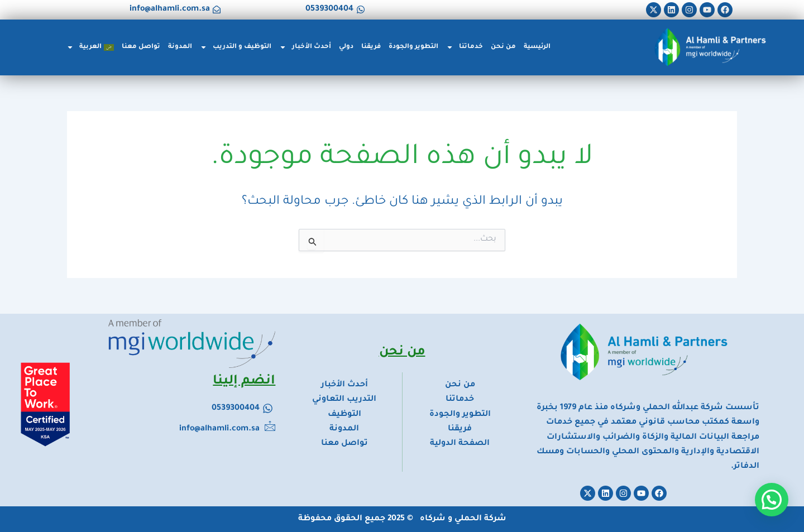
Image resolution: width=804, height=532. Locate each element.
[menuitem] (90, 47)
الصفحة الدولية (460, 444)
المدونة (180, 47)
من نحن (503, 47)
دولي (346, 47)
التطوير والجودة (413, 47)
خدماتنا (465, 47)
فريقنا (371, 47)
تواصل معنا (141, 47)
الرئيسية (537, 47)
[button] (772, 500)
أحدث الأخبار (305, 47)
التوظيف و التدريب (236, 47)
